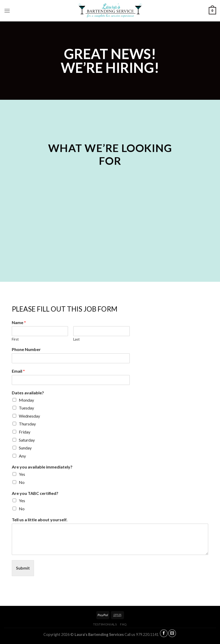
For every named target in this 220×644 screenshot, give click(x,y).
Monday (26, 400)
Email (18, 371)
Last (76, 339)
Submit (23, 568)
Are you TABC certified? (35, 493)
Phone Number (26, 349)
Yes (22, 474)
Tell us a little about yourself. (40, 520)
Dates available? (28, 393)
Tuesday (26, 408)
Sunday (25, 448)
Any (22, 456)
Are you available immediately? (42, 467)
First (15, 339)
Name (19, 322)
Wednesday (29, 416)
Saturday (27, 440)
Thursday (27, 424)
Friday (25, 432)
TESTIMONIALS (105, 624)
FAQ (123, 624)
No (22, 482)
